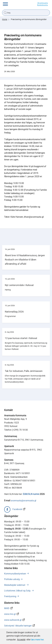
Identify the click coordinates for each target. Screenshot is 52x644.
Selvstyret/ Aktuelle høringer (18, 626)
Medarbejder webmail (15, 585)
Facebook (17, 509)
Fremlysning (10, 596)
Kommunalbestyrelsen (15, 574)
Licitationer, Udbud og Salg (18, 591)
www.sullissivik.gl (13, 620)
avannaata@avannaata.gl (24, 501)
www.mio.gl (10, 614)
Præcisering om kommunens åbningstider (29, 19)
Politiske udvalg (12, 579)
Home (5, 19)
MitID (7, 608)
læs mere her (37, 640)
